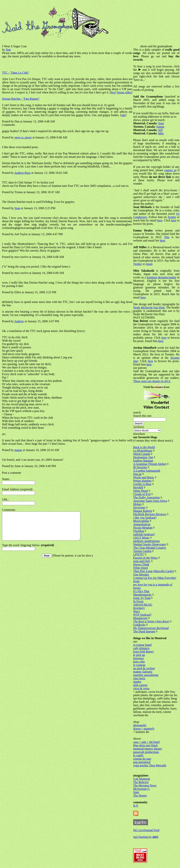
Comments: (9, 510)
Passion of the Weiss (145, 558)
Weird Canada (142, 454)
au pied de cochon (144, 668)
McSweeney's (141, 789)
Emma (160, 127)
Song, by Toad (142, 598)
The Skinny (140, 796)
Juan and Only (142, 561)
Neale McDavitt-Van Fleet (149, 307)
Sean (17, 208)
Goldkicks (139, 625)
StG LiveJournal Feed (146, 830)
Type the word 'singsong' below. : (28, 551)
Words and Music (144, 477)
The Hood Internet (144, 631)
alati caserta (140, 685)
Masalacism (140, 618)
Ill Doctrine (140, 467)
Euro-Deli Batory (144, 652)
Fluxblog (139, 531)
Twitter (172, 217)
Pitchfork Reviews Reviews (150, 514)
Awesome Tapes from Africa (150, 501)
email (149, 264)
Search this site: (143, 416)
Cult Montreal (142, 779)
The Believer (141, 782)
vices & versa (141, 688)
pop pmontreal (142, 762)
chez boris (139, 678)
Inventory (139, 608)
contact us (170, 170)
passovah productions (146, 752)
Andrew (19, 321)
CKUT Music (141, 538)
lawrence (139, 658)
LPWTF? (139, 554)
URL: (5, 499)
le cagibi (138, 755)
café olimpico (141, 648)
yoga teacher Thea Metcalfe (150, 765)
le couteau (139, 665)
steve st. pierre (23, 137)
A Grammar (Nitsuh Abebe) (150, 464)
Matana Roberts (143, 511)
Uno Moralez (141, 574)
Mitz (161, 133)
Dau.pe (137, 474)
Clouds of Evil (142, 494)
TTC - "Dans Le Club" (16, 73)
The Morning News (145, 785)
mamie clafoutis (143, 672)
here (160, 220)
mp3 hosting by (146, 837)
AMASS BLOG (143, 605)
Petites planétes (142, 481)
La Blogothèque (143, 451)
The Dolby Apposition (146, 497)
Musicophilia (141, 521)
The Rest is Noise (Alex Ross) (151, 621)
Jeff (160, 130)
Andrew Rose (22, 173)
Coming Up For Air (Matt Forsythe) (155, 578)
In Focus (138, 601)
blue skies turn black (145, 745)
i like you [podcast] (145, 518)
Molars (137, 504)
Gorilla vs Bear (142, 484)
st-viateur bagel (142, 645)
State (136, 792)
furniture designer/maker (161, 277)
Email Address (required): (17, 489)
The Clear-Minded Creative (150, 548)
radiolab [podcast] (144, 534)
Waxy (137, 611)
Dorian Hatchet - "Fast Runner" (21, 99)
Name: (6, 479)
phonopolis (140, 725)
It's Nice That (141, 591)
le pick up (139, 655)
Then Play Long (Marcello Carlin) (154, 571)
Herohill (138, 487)
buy (113, 92)
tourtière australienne (146, 675)
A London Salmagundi (147, 471)
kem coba (139, 662)
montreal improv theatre (148, 749)
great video (125, 92)
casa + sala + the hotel (146, 742)
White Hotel (140, 568)
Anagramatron (142, 524)
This (167, 237)
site (123, 115)
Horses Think (141, 564)
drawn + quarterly (144, 729)
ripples (137, 682)
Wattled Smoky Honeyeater (150, 544)
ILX (136, 806)
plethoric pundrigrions (146, 541)
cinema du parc (142, 759)
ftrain (136, 581)
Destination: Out (143, 457)
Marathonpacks (142, 595)
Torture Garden (142, 551)
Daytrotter (139, 507)
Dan (8, 50)
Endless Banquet (143, 461)
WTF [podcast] (142, 615)
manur (18, 450)
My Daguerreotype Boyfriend (151, 628)
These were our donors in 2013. (152, 381)
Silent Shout (140, 491)
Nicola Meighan (143, 528)
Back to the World (144, 447)
